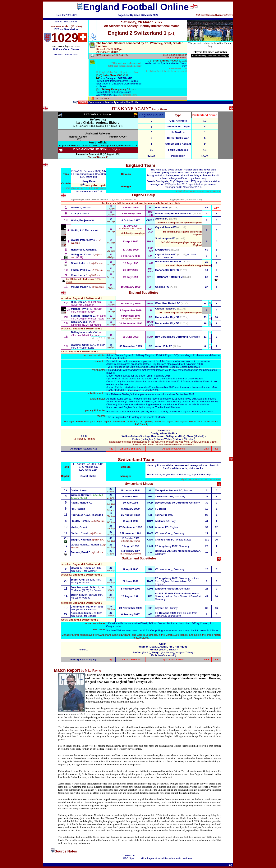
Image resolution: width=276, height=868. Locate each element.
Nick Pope (165, 355)
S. (83, 316)
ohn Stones (116, 355)
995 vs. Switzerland (66, 22)
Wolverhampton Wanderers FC (174, 213)
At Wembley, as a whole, (140, 402)
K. (82, 309)
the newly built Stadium (193, 399)
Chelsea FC (168, 258)
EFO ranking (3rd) (89, 174)
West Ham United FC (168, 303)
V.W (84, 332)
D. (81, 213)
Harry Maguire (146, 355)
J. (83, 254)
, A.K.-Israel (84, 230)
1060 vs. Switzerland (66, 54)
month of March (156, 417)
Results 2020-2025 (67, 15)
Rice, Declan (78, 302)
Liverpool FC (163, 250)
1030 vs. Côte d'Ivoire (66, 49)
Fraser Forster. (118, 358)
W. (83, 220)
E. (79, 275)
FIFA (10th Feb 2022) (86, 464)
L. (82, 208)
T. (81, 287)
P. (81, 322)
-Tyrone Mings (183, 355)
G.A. (83, 345)
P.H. (81, 263)
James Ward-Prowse (208, 355)
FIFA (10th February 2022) (87, 171)
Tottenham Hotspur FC (169, 277)
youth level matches (176, 370)
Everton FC (162, 208)
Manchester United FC (169, 262)
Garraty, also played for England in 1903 (177, 364)
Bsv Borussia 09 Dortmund (171, 337)
